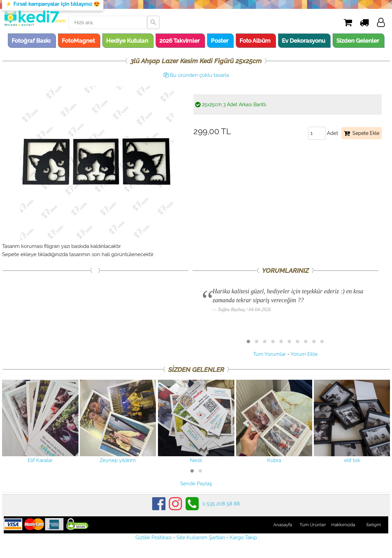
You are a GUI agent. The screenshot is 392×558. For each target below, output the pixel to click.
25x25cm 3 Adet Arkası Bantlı (231, 104)
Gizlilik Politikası (154, 538)
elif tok (352, 422)
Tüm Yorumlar (270, 354)
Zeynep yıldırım (118, 422)
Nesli (196, 422)
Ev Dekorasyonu (303, 41)
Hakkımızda (343, 525)
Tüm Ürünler (313, 525)
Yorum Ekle (304, 354)
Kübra (274, 422)
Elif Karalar (40, 422)
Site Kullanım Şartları (201, 538)
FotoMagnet (78, 41)
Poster (220, 41)
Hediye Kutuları (127, 41)
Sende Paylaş (196, 484)
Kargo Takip (243, 538)
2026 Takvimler (179, 41)
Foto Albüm (255, 41)
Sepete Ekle (362, 133)
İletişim (374, 525)
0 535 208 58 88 (221, 504)
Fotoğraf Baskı (31, 41)
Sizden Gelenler (358, 41)
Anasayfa (283, 525)
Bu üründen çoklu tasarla (196, 75)
